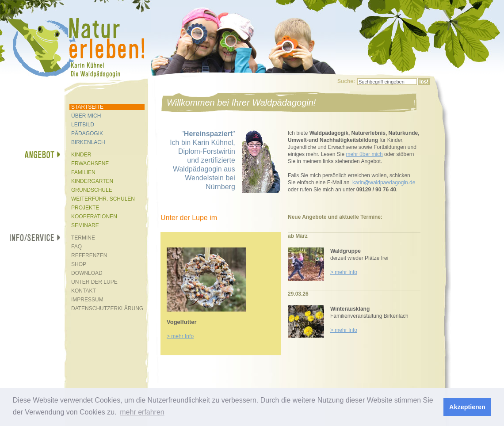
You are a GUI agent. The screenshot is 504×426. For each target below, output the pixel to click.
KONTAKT (84, 291)
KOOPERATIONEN (94, 217)
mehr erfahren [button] (142, 412)
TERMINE (83, 238)
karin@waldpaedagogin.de (384, 183)
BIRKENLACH (88, 142)
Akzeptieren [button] (467, 407)
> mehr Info (344, 272)
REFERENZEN (89, 255)
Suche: (346, 81)
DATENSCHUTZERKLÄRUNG (107, 308)
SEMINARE (85, 225)
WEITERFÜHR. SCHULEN (103, 199)
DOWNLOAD (87, 273)
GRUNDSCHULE (92, 190)
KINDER (81, 155)
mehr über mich (364, 154)
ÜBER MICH (86, 116)
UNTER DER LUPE (94, 282)
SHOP (79, 264)
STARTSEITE (87, 107)
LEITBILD (83, 125)
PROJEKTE (85, 208)
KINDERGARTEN (92, 181)
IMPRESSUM (87, 300)
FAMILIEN (83, 172)
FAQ (76, 247)
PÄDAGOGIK (87, 133)
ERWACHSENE (90, 164)
